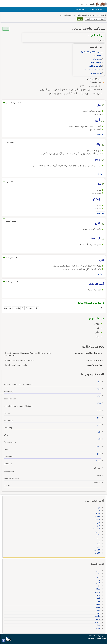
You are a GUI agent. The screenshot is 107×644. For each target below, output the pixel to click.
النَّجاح (99, 454)
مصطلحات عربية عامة (93, 70)
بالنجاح (98, 446)
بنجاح (99, 389)
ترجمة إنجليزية (95, 73)
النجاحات (98, 461)
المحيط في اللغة (95, 66)
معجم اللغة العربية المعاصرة (91, 52)
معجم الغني (96, 55)
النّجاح (99, 432)
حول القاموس (79, 9)
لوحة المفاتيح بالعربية (96, 9)
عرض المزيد (100, 134)
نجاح (99, 381)
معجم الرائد (96, 59)
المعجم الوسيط (95, 62)
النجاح (99, 410)
